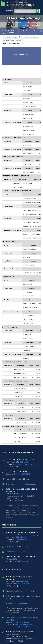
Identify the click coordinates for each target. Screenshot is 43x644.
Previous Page (39, 31)
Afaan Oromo (37, 25)
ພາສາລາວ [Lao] (26, 25)
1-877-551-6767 (23, 584)
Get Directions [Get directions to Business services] (12, 634)
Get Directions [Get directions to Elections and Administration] (12, 494)
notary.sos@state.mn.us (27, 627)
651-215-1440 (22, 462)
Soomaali (27, 23)
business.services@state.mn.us (24, 618)
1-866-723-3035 (23, 539)
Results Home (28, 31)
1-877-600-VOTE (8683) (26, 464)
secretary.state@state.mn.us (23, 484)
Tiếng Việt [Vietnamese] (37, 23)
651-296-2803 (22, 581)
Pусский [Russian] (11, 25)
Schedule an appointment (17, 603)
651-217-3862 (24, 474)
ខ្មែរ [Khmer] (17, 27)
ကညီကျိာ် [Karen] (31, 27)
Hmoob (18, 23)
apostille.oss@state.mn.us (17, 622)
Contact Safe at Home (15, 552)
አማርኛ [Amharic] (23, 27)
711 (22, 467)
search (9, 11)
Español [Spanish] (10, 23)
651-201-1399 (22, 537)
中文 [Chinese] (18, 25)
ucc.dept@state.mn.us (25, 624)
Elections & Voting (23, 18)
